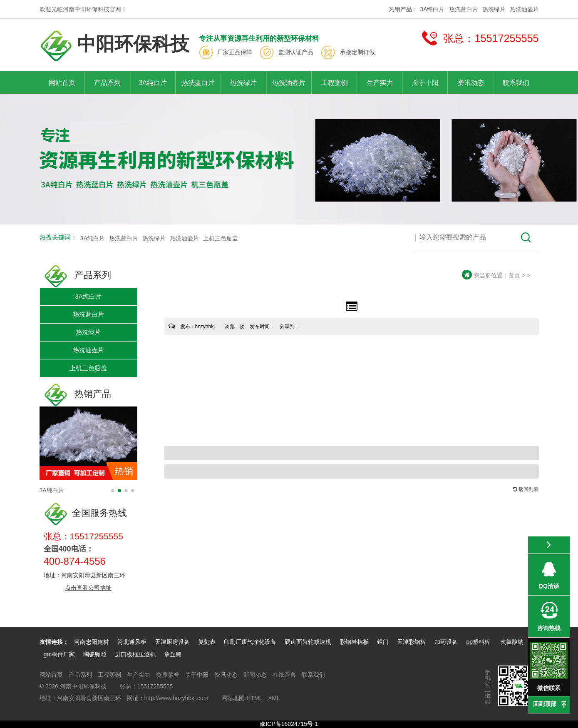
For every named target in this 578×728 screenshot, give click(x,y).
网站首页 (62, 83)
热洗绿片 (494, 9)
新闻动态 (255, 675)
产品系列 (107, 83)
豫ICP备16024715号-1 (289, 724)
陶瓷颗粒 (95, 654)
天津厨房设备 (172, 642)
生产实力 (380, 83)
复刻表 (207, 642)
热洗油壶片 (524, 9)
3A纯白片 (432, 9)
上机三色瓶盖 (221, 238)
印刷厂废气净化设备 (250, 642)
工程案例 (335, 83)
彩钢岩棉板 (354, 642)
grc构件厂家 (59, 654)
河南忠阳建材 (92, 642)
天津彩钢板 (412, 642)
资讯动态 (471, 83)
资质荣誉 (168, 675)
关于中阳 (425, 83)
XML (274, 698)
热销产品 (77, 394)
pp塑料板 (479, 642)
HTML (254, 698)
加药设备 (446, 642)
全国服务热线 (85, 513)
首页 (514, 275)
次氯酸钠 (512, 642)
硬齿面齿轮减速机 (308, 642)
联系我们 (516, 83)
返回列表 (526, 489)
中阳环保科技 (114, 46)
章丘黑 (173, 654)
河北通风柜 (132, 642)
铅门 (383, 642)
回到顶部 (545, 704)
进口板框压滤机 (135, 654)
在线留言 (284, 675)
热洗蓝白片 (464, 9)
